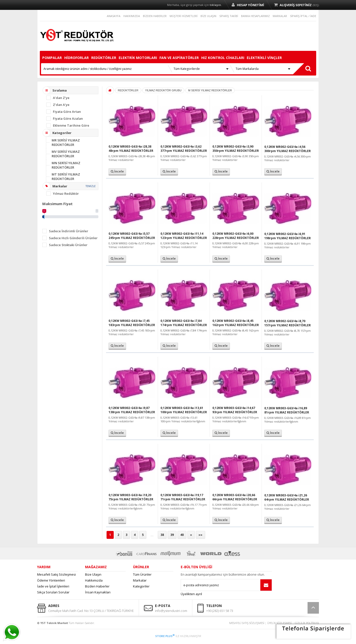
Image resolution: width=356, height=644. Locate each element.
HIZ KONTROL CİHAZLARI (223, 58)
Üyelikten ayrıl (191, 594)
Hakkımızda (94, 580)
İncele (117, 171)
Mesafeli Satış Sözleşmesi (56, 574)
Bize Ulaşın (93, 574)
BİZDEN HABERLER (155, 16)
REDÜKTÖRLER (104, 58)
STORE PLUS (165, 636)
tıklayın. (216, 5)
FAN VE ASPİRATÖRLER (179, 58)
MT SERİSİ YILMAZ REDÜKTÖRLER (66, 176)
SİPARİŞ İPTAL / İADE (303, 16)
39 (172, 535)
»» (200, 535)
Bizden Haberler (97, 586)
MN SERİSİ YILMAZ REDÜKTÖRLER (66, 165)
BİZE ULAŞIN (208, 16)
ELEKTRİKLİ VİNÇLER (264, 58)
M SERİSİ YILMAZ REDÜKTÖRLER (210, 90)
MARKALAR (280, 16)
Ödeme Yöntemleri (51, 580)
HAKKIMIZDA (132, 16)
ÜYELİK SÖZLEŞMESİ (279, 623)
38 (162, 535)
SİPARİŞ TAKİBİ (229, 16)
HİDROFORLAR (77, 58)
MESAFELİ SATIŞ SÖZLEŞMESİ (247, 623)
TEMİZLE (91, 186)
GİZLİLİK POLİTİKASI (307, 623)
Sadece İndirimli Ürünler (69, 231)
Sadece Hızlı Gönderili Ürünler (73, 238)
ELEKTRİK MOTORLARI (138, 58)
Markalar (140, 580)
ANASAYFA (114, 16)
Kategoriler (141, 586)
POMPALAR (52, 58)
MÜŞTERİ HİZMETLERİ (184, 16)
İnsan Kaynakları (98, 592)
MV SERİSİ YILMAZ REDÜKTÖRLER (66, 154)
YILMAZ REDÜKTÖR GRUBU (163, 90)
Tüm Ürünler (142, 574)
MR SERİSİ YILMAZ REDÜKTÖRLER (66, 142)
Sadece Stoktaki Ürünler (68, 245)
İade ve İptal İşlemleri (53, 586)
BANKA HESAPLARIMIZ (255, 16)
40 (182, 535)
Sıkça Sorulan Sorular (53, 592)
